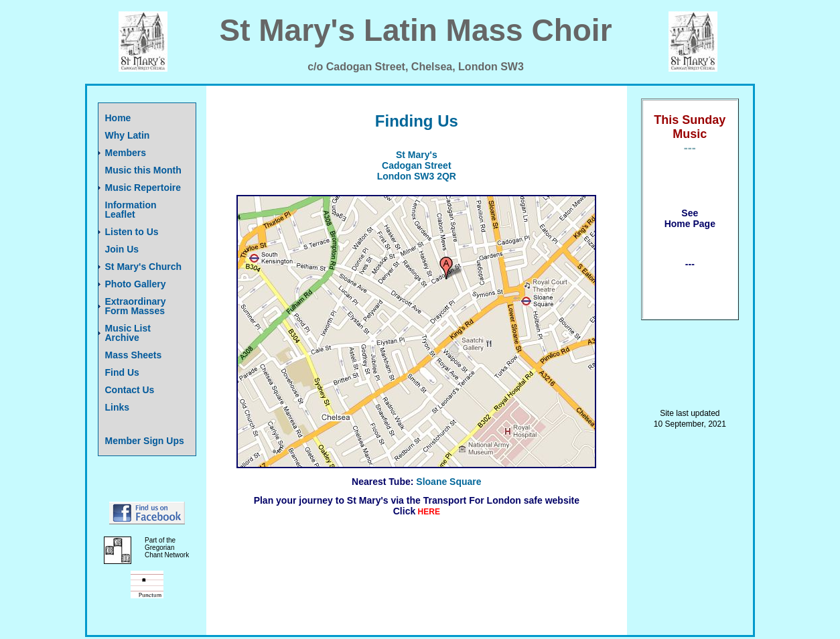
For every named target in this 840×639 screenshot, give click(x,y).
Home (118, 118)
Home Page (690, 224)
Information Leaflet (131, 210)
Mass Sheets (134, 355)
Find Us (122, 372)
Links (118, 407)
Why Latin (128, 135)
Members (126, 153)
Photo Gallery (136, 284)
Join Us (122, 249)
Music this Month (143, 170)
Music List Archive (128, 333)
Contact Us (130, 390)
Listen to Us (132, 232)
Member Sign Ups (145, 441)
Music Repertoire (143, 188)
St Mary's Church (144, 267)
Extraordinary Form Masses (136, 306)
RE (434, 512)
